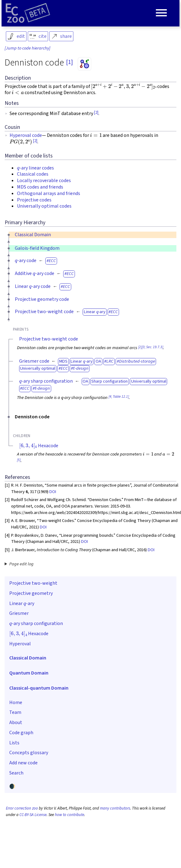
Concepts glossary (29, 753)
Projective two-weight (33, 583)
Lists (14, 743)
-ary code (26, 261)
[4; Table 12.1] (119, 397)
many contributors (115, 808)
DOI (53, 492)
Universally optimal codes (44, 206)
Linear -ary (95, 312)
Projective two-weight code (44, 312)
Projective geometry (31, 593)
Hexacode (39, 446)
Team (15, 712)
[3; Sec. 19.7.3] (152, 347)
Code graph (21, 733)
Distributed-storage (137, 361)
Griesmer (19, 613)
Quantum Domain (29, 673)
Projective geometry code (42, 299)
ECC (52, 261)
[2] (96, 113)
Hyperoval (20, 644)
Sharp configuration (109, 381)
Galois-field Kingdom (37, 248)
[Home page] (28, 13)
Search (16, 773)
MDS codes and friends (40, 187)
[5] (19, 460)
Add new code (23, 763)
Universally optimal (38, 368)
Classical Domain (33, 235)
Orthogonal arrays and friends (49, 193)
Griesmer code (34, 361)
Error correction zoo (22, 808)
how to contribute (70, 815)
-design (81, 368)
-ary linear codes (35, 168)
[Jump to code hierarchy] (27, 48)
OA (98, 361)
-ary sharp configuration (46, 381)
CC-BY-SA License (33, 815)
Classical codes (33, 174)
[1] (69, 62)
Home (16, 703)
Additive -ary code (35, 273)
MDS (63, 361)
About (16, 723)
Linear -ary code (33, 286)
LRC (110, 361)
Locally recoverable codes (44, 181)
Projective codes (34, 200)
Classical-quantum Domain (39, 688)
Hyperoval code (26, 135)
